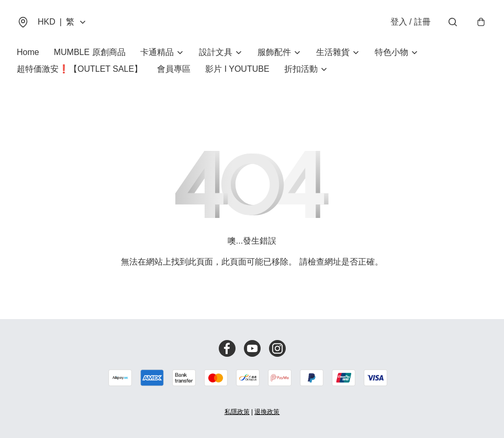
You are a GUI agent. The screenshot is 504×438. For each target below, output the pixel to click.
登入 (411, 22)
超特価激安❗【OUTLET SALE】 (80, 69)
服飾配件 (274, 52)
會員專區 (174, 69)
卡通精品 (157, 52)
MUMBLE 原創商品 (90, 52)
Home (28, 52)
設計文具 (216, 52)
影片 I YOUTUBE (237, 69)
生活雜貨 (333, 52)
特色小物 (391, 52)
